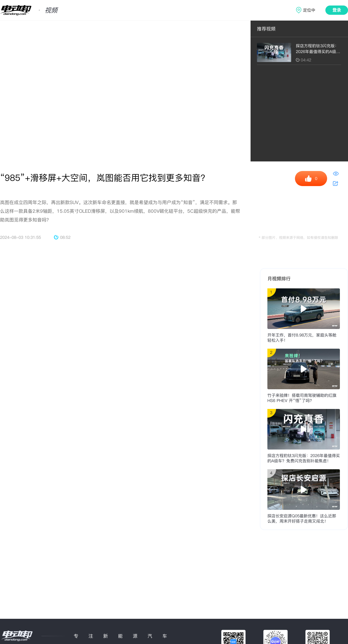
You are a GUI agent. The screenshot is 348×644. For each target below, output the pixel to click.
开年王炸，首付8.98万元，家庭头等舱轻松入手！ (302, 338)
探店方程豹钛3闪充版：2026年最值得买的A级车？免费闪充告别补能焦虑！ (304, 458)
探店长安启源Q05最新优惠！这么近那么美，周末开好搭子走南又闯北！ (302, 519)
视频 (51, 10)
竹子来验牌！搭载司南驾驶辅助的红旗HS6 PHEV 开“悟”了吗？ (302, 398)
